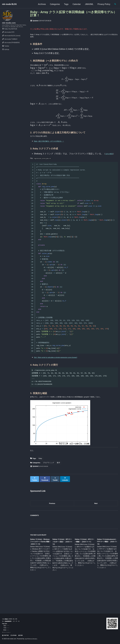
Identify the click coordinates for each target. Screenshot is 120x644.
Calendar (75, 4)
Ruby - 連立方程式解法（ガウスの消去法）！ (55, 159)
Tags (65, 4)
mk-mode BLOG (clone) (11, 42)
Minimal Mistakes (35, 639)
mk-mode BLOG (9, 4)
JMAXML (88, 4)
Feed (26, 635)
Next (96, 530)
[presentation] (47, 67)
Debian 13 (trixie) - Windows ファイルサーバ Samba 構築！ (40, 569)
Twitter (6, 52)
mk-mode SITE (8, 38)
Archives (40, 4)
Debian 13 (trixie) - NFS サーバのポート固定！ (62, 569)
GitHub (6, 56)
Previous (52, 530)
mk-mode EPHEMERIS (11, 49)
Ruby (40, 485)
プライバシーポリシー (8, 632)
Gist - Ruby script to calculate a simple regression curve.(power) (63, 378)
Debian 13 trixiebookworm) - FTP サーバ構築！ (106, 568)
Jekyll (26, 639)
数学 (58, 490)
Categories (53, 4)
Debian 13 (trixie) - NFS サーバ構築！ (83, 567)
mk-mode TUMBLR (10, 45)
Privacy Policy (102, 4)
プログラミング (48, 490)
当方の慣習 (111, 171)
